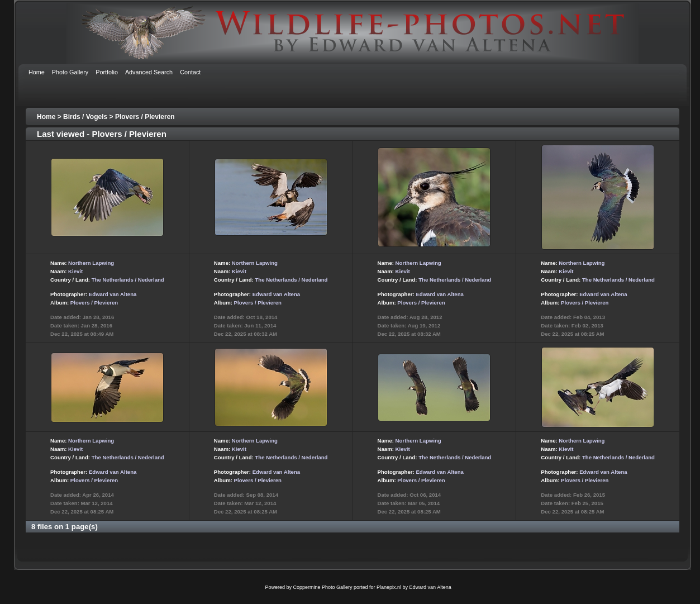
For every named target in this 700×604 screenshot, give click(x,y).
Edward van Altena (113, 294)
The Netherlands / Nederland (128, 280)
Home (46, 117)
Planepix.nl (389, 587)
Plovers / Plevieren (145, 117)
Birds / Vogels (85, 117)
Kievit (75, 271)
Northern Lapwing (91, 263)
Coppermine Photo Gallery (322, 587)
